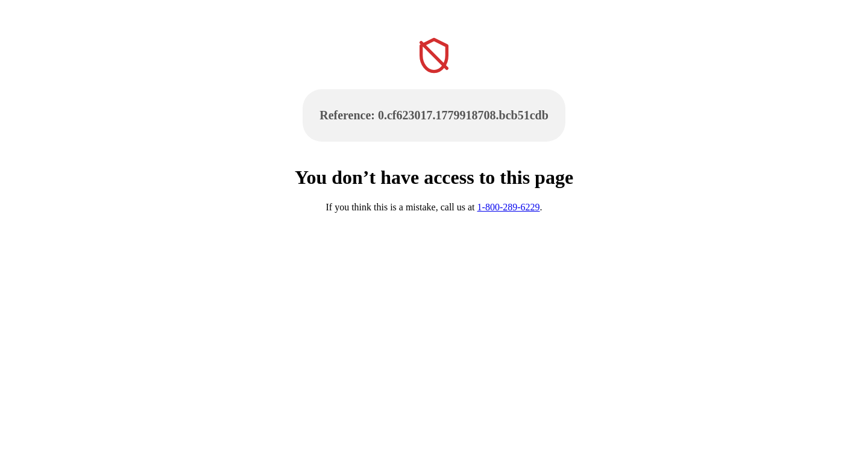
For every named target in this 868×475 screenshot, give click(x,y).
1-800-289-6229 (509, 207)
